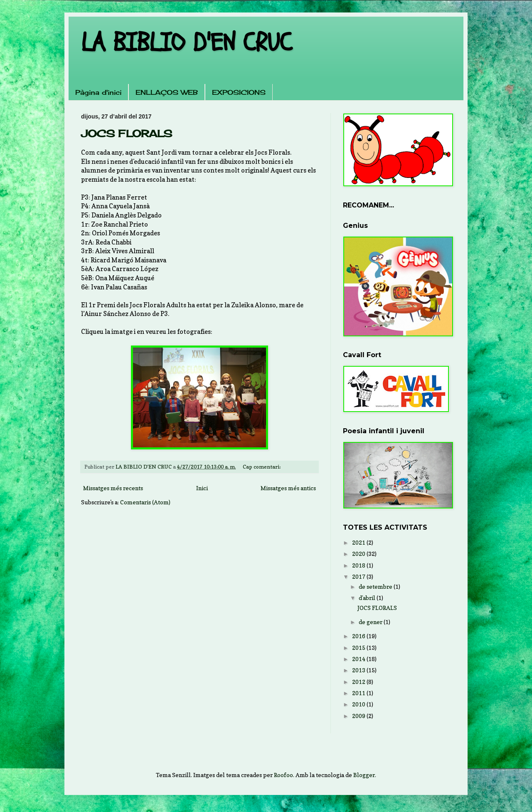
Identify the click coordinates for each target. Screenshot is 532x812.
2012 (359, 682)
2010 (359, 704)
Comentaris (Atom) (145, 502)
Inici (202, 488)
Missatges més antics (288, 488)
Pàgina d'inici (98, 92)
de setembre (376, 586)
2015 (359, 648)
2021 (359, 542)
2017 (359, 576)
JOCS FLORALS (127, 133)
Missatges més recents (113, 488)
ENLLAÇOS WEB (167, 92)
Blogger (364, 775)
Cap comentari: (262, 467)
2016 (359, 636)
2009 (359, 716)
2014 (359, 659)
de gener (371, 622)
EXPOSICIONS (239, 92)
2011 (359, 693)
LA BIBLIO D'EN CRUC (187, 43)
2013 (359, 670)
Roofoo (283, 775)
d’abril (368, 598)
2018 (359, 565)
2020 (359, 554)
